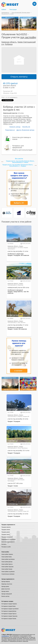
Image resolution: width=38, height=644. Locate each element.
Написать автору (15, 127)
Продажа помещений (7, 537)
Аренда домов (5, 586)
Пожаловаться (10, 130)
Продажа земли (6, 534)
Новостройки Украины (7, 554)
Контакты (4, 544)
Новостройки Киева (7, 557)
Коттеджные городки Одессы (9, 614)
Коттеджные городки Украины (9, 604)
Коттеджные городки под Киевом (10, 609)
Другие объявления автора (25, 130)
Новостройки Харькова (7, 567)
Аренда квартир (6, 581)
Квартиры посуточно (7, 584)
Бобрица (9, 44)
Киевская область (9, 42)
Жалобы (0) (26, 127)
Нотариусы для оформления (18, 147)
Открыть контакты (19, 77)
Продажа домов (6, 532)
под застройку (28, 37)
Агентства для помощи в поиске (21, 138)
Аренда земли (5, 591)
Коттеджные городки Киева (9, 606)
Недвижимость (5, 13)
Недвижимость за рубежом (9, 539)
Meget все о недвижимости (19, 630)
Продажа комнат (6, 530)
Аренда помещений (7, 594)
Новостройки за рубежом (8, 572)
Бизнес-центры (5, 596)
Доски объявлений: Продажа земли (21, 13)
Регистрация (13, 10)
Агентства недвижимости (8, 542)
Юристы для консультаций (22, 150)
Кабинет (4, 10)
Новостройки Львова (7, 569)
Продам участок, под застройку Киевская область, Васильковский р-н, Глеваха (20, 162)
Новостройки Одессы (7, 564)
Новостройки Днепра (7, 562)
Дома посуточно (6, 589)
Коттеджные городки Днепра (9, 611)
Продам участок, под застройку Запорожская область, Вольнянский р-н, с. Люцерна (18, 165)
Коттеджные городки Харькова (9, 616)
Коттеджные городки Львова (9, 619)
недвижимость (14, 97)
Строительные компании (8, 574)
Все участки (19, 159)
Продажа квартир (6, 527)
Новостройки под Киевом (8, 559)
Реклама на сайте (6, 547)
